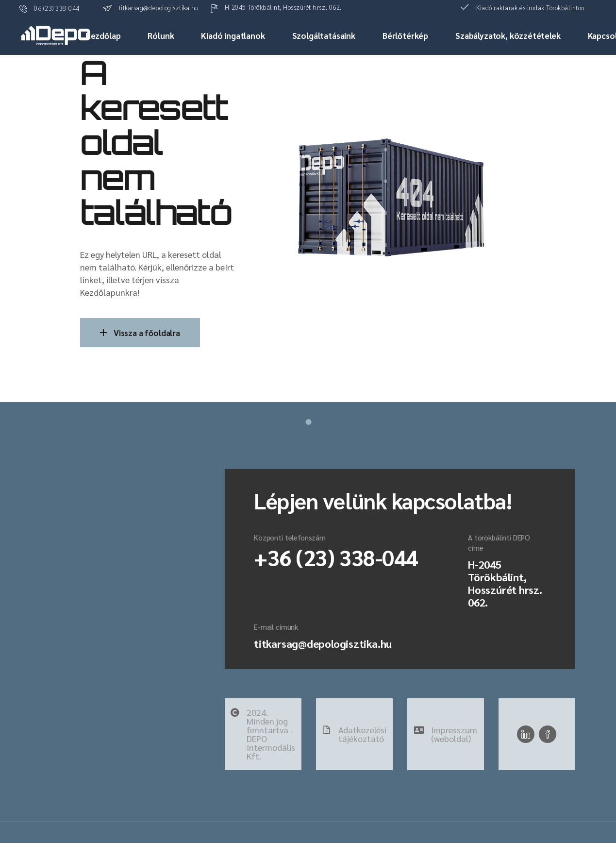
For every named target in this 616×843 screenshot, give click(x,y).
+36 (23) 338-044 (336, 557)
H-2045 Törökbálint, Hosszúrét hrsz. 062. (505, 583)
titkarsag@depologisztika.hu (323, 643)
